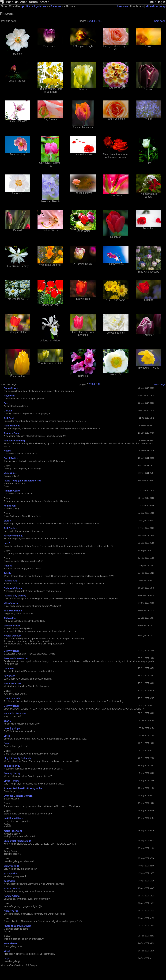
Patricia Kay (11, 581)
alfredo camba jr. (13, 536)
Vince (7, 736)
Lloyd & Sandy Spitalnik (17, 758)
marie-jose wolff (13, 831)
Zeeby (7, 403)
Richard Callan (12, 491)
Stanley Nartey (12, 773)
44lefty (8, 573)
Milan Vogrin (11, 603)
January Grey (11, 433)
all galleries (39, 6)
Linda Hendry (11, 781)
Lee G (7, 543)
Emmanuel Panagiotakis (17, 841)
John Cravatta (12, 888)
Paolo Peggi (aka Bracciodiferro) (22, 481)
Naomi (7, 451)
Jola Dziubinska (13, 611)
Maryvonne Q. (12, 866)
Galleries (56, 6)
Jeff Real (9, 418)
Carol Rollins (11, 458)
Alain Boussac (12, 426)
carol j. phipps (12, 728)
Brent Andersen (13, 683)
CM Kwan (9, 668)
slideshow (152, 6)
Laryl (7, 958)
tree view (122, 6)
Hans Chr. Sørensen (15, 713)
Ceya (7, 743)
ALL (100, 21)
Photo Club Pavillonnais (17, 926)
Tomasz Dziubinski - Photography (23, 788)
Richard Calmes (13, 588)
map (163, 6)
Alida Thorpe (11, 911)
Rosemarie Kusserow (16, 658)
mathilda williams (14, 818)
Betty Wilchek (11, 651)
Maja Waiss (10, 473)
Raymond (9, 396)
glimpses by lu (12, 766)
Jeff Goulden (11, 528)
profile (26, 6)
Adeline (8, 566)
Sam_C (8, 521)
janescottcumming (14, 441)
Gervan (8, 411)
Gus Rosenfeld (12, 698)
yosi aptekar (11, 873)
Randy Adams (12, 896)
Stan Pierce (10, 943)
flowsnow (9, 676)
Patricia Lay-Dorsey (15, 596)
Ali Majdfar (10, 618)
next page (160, 21)
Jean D (8, 721)
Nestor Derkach (13, 636)
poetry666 (9, 881)
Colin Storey (11, 388)
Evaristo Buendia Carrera (18, 796)
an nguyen (10, 506)
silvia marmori (12, 626)
